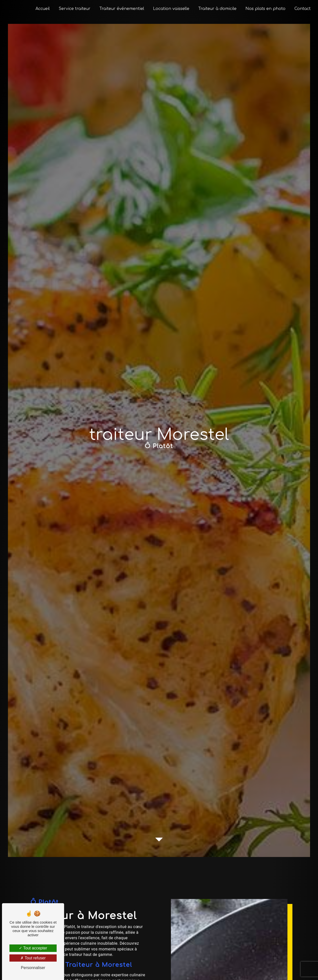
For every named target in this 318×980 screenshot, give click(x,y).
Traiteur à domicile (216, 9)
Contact (301, 9)
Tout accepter (33, 948)
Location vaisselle (170, 9)
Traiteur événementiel (121, 9)
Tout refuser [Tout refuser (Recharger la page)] (33, 958)
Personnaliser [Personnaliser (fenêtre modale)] (33, 968)
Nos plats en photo (264, 9)
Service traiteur (74, 9)
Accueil (42, 9)
